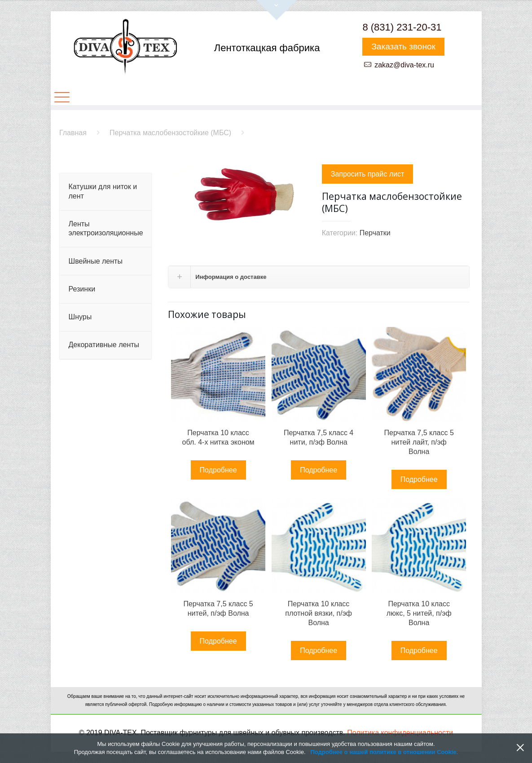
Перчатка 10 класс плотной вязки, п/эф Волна (319, 613)
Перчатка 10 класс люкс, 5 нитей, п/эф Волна (419, 613)
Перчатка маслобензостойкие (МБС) (170, 133)
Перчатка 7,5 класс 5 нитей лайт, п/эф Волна (419, 442)
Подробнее (218, 470)
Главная (73, 133)
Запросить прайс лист (368, 174)
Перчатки (375, 233)
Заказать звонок (403, 46)
